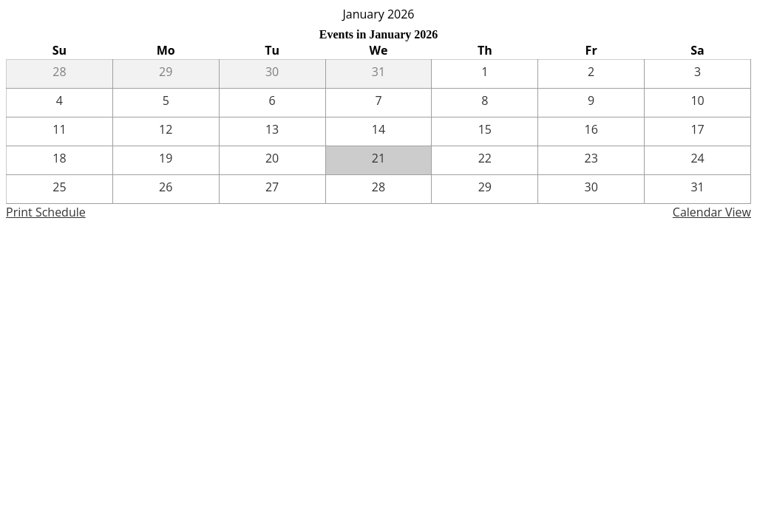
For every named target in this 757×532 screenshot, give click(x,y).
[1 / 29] (485, 189)
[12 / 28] (60, 74)
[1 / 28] (379, 189)
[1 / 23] (591, 160)
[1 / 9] (591, 103)
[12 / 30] (272, 74)
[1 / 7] (379, 103)
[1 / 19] (166, 160)
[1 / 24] (697, 160)
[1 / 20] (272, 160)
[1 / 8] (485, 103)
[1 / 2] (591, 74)
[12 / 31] (379, 74)
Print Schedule (46, 212)
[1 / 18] (60, 160)
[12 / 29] (166, 74)
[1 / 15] (485, 132)
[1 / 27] (272, 189)
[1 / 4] (60, 103)
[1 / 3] (697, 74)
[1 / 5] (166, 103)
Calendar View (712, 212)
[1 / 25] (60, 189)
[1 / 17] (697, 132)
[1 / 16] (591, 132)
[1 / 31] (697, 189)
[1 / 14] (379, 132)
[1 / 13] (272, 132)
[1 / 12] (166, 132)
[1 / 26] (166, 189)
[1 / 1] (485, 74)
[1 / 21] (379, 160)
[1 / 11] (60, 132)
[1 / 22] (485, 160)
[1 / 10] (697, 103)
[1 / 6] (272, 103)
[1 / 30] (591, 189)
